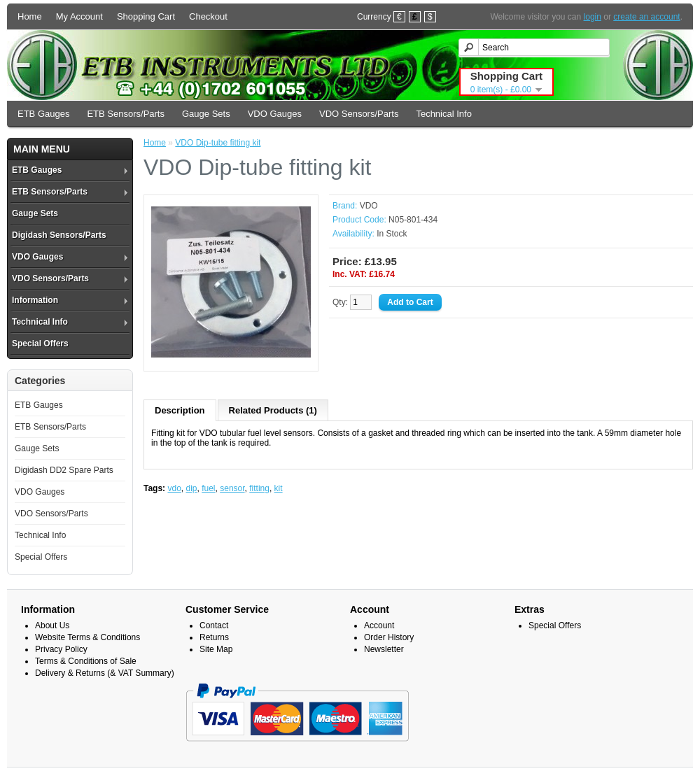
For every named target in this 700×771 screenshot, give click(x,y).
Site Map (216, 649)
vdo (174, 488)
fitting (259, 488)
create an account (646, 17)
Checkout (208, 16)
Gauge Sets (206, 114)
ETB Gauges (43, 114)
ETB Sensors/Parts (126, 114)
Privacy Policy (61, 649)
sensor (232, 488)
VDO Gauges (275, 114)
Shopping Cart (146, 16)
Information (35, 300)
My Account (79, 16)
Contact (214, 625)
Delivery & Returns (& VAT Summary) (105, 673)
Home (30, 16)
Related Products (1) (273, 410)
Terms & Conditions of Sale (86, 661)
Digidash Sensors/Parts (59, 235)
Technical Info (444, 114)
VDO (369, 206)
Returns (214, 637)
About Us (52, 625)
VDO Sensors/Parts (359, 114)
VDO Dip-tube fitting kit (218, 143)
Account (379, 625)
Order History (389, 637)
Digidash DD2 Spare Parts (64, 470)
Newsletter (384, 649)
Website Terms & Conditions (87, 637)
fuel (208, 488)
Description (180, 410)
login (593, 17)
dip (192, 488)
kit (279, 488)
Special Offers (40, 344)
